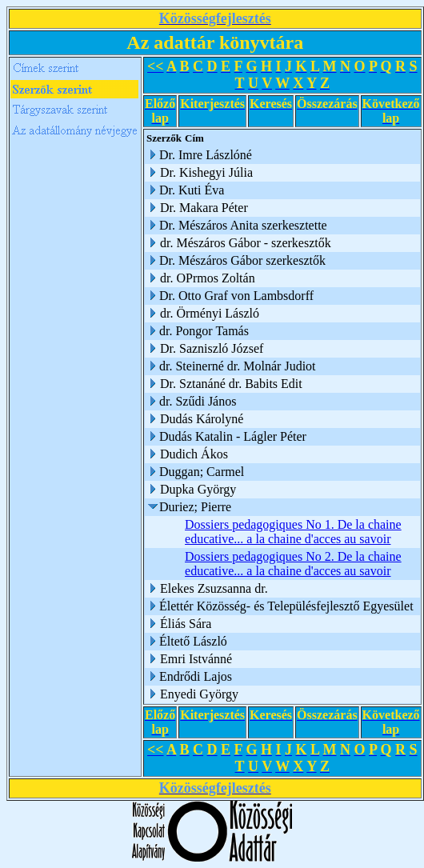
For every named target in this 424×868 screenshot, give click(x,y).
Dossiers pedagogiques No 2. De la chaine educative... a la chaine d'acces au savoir (293, 564)
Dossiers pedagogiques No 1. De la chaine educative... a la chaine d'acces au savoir (293, 532)
